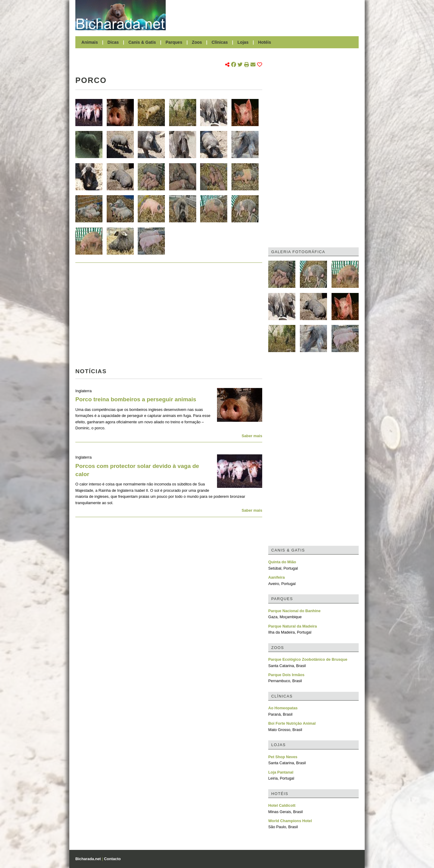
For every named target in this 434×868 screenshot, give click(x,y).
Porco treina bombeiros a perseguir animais (136, 399)
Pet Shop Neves (283, 757)
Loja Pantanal (281, 772)
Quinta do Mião (282, 562)
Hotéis (264, 42)
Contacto (112, 859)
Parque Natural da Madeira (292, 626)
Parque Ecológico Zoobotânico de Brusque (308, 659)
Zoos (197, 42)
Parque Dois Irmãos (286, 675)
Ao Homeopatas (283, 708)
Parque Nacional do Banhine (294, 611)
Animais (90, 42)
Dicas (113, 42)
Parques (174, 42)
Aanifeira (277, 577)
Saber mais (252, 436)
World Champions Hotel (290, 821)
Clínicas (220, 42)
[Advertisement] (265, 15)
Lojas (243, 42)
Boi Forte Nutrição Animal (292, 723)
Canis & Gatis (142, 42)
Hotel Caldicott (282, 805)
